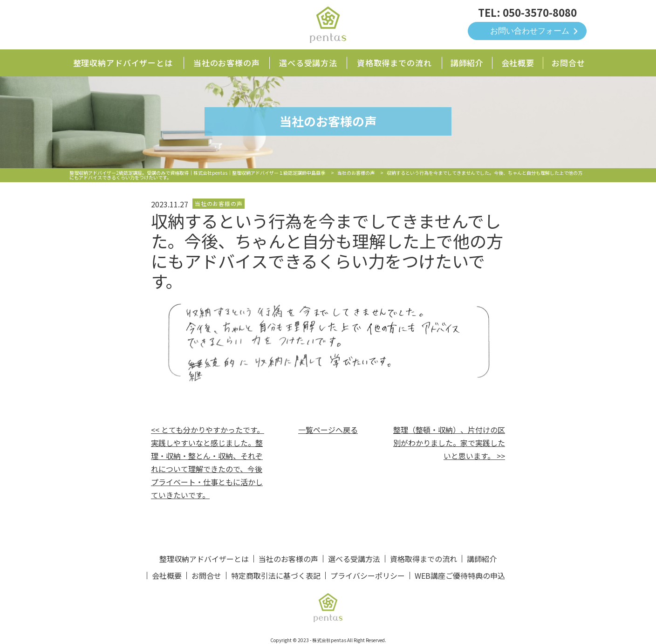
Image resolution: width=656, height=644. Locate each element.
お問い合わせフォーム (530, 31)
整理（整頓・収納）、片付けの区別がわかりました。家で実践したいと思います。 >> (449, 443)
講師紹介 (467, 63)
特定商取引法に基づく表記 (276, 575)
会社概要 (518, 63)
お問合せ (568, 63)
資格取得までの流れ (394, 63)
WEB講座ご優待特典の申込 (460, 575)
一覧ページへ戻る (328, 430)
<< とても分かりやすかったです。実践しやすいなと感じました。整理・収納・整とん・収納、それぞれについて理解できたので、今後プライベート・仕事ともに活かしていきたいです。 (208, 462)
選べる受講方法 (308, 63)
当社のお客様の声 (227, 63)
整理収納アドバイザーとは (123, 63)
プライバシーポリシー (368, 575)
